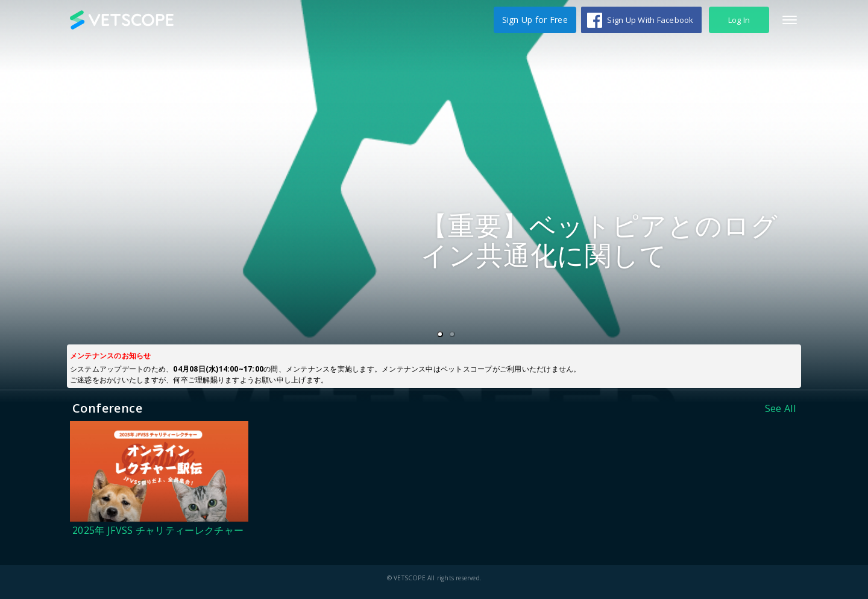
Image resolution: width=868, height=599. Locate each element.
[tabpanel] (434, 201)
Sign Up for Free (535, 20)
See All (780, 408)
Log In (739, 20)
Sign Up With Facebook (650, 20)
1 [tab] (442, 335)
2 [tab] (454, 335)
